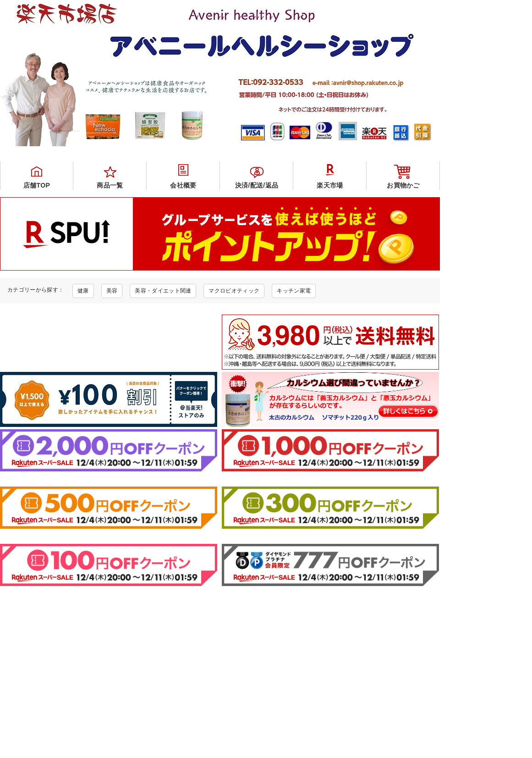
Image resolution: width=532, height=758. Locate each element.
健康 (83, 291)
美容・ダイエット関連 (163, 291)
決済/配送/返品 (257, 185)
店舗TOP (37, 185)
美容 (112, 291)
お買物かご (403, 185)
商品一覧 (110, 185)
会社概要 (183, 185)
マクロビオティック (234, 291)
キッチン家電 (294, 291)
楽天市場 (330, 185)
